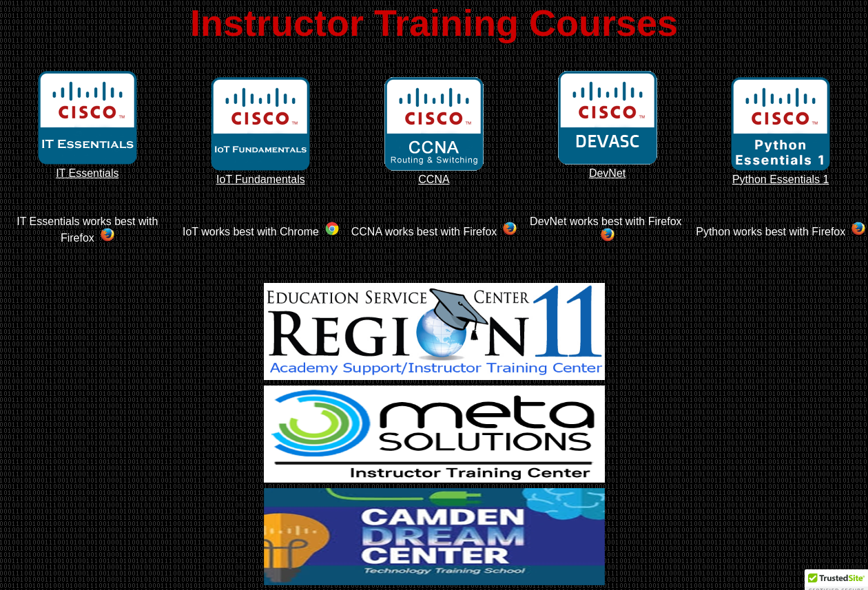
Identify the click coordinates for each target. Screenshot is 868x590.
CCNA (434, 173)
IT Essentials (87, 167)
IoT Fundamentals (260, 173)
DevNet (608, 167)
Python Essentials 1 (781, 173)
